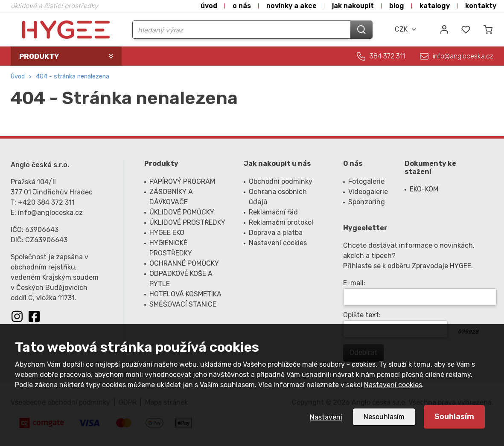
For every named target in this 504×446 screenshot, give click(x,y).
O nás (242, 6)
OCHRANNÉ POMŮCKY (184, 263)
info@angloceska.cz (463, 56)
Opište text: (362, 315)
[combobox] (406, 29)
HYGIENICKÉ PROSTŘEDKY (171, 248)
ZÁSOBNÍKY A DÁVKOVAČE (171, 197)
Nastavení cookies (393, 385)
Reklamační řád (273, 212)
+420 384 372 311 (46, 202)
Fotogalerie (366, 181)
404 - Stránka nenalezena (73, 77)
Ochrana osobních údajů (278, 197)
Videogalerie (368, 192)
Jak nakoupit (353, 6)
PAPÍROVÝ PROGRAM (182, 181)
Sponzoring (367, 202)
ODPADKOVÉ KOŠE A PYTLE (181, 279)
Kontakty (481, 6)
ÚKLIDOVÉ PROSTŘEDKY (187, 222)
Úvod (209, 6)
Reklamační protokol (281, 222)
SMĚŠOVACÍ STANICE (183, 304)
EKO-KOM (424, 189)
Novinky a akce (291, 6)
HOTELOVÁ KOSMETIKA (185, 294)
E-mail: (354, 283)
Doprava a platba (276, 233)
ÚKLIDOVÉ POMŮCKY (182, 212)
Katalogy (435, 6)
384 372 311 (387, 56)
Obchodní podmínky (281, 181)
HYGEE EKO (167, 233)
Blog (397, 6)
